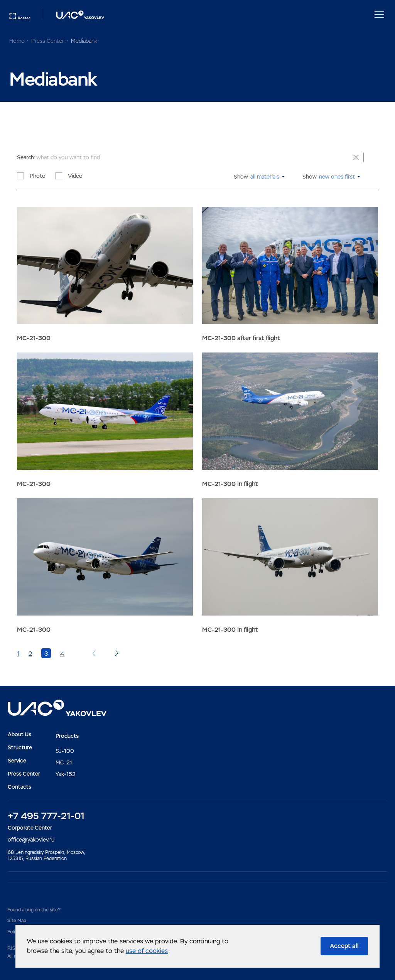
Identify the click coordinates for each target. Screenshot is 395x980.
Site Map (17, 921)
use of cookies (147, 951)
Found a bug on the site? (34, 910)
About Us (19, 734)
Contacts (19, 787)
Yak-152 (66, 774)
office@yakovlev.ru (31, 840)
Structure (20, 747)
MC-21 (64, 762)
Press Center (24, 774)
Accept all (344, 946)
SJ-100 (65, 751)
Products (67, 736)
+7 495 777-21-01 (46, 816)
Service (17, 761)
